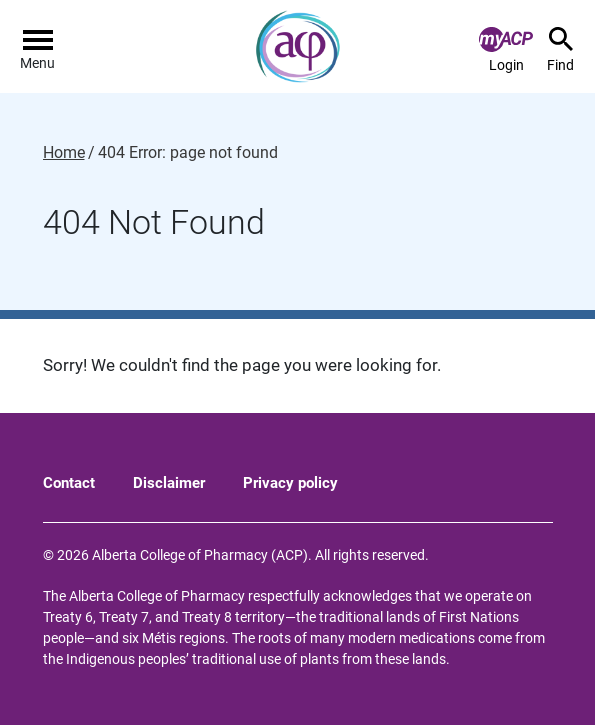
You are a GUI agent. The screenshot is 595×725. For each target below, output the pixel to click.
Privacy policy (290, 483)
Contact (69, 483)
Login (506, 50)
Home (64, 153)
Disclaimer (169, 483)
